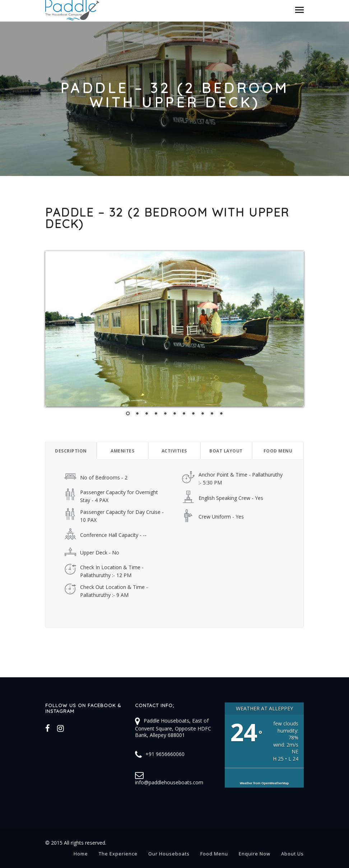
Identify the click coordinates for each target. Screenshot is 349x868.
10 (212, 414)
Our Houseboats (169, 854)
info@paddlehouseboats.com (169, 782)
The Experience (118, 854)
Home (81, 854)
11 (221, 414)
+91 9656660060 (165, 754)
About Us (292, 854)
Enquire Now (255, 854)
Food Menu (214, 854)
